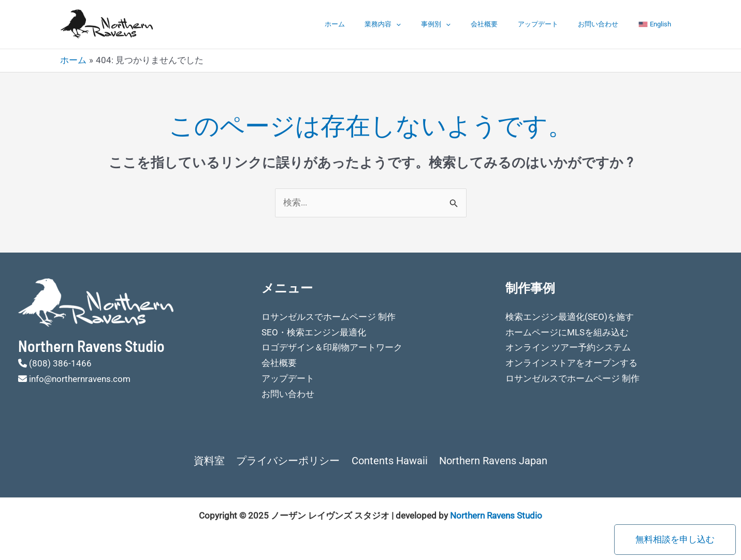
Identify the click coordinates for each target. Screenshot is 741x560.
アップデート (555, 24)
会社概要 (507, 24)
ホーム (378, 24)
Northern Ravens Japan (492, 461)
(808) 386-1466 (60, 363)
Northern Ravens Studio (496, 515)
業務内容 (419, 24)
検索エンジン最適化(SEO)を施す (570, 317)
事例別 (466, 24)
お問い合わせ (608, 24)
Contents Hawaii (389, 461)
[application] (433, 24)
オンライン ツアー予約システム (568, 347)
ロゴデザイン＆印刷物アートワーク (332, 347)
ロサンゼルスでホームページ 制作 (329, 317)
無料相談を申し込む (675, 539)
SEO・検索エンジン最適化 (314, 332)
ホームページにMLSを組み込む (567, 332)
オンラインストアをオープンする (571, 363)
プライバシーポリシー (289, 461)
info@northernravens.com (80, 379)
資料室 (211, 461)
